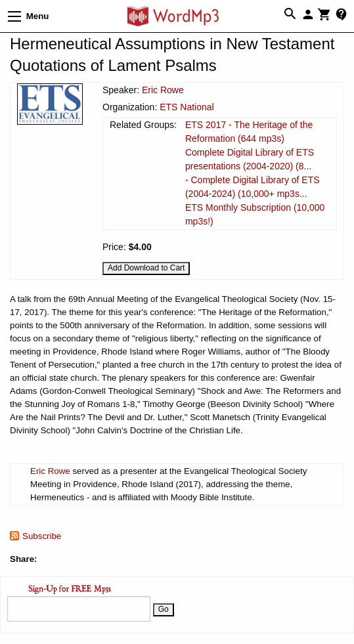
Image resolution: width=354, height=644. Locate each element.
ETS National (187, 107)
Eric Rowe (163, 90)
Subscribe (42, 536)
